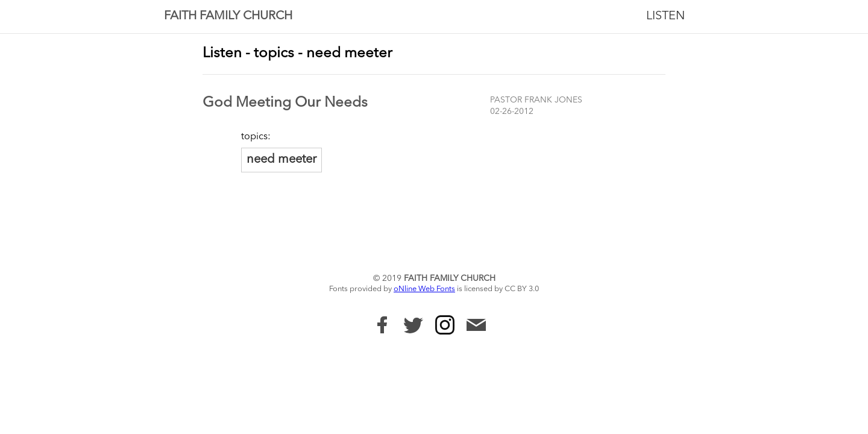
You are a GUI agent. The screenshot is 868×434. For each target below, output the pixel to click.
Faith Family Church (228, 16)
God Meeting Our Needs (285, 103)
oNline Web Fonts (424, 289)
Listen (665, 16)
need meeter (281, 160)
